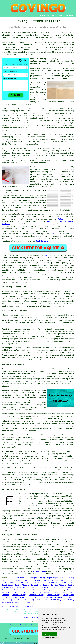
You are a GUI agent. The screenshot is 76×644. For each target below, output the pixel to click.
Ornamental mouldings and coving (49, 68)
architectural (41, 470)
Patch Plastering (53, 600)
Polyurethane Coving (43, 597)
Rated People (64, 219)
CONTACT (61, 16)
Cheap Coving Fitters (22, 597)
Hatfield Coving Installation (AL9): (19, 33)
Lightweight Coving (36, 578)
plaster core (36, 78)
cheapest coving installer (15, 195)
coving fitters (27, 275)
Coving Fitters (22, 585)
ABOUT (54, 16)
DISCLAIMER (69, 16)
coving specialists (36, 270)
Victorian (42, 102)
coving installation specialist (30, 148)
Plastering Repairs (11, 600)
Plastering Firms (33, 600)
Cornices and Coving (48, 588)
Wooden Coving (17, 583)
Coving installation (12, 255)
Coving (41, 33)
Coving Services (16, 578)
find (10, 540)
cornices (26, 163)
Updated (33, 625)
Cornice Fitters (58, 585)
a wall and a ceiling (62, 66)
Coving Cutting (66, 588)
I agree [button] (46, 634)
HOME (42, 16)
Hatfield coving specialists (32, 494)
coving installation (25, 291)
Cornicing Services (40, 580)
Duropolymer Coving (57, 583)
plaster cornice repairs (35, 511)
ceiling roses (43, 160)
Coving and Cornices (54, 590)
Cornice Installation (36, 583)
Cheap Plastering (22, 602)
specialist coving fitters (43, 172)
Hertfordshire (42, 523)
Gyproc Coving (29, 588)
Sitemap (3, 625)
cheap (27, 198)
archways (66, 421)
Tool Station (42, 241)
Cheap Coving (53, 595)
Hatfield (49, 255)
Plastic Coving (58, 580)
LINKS (48, 16)
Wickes (55, 234)
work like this (38, 179)
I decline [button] (53, 634)
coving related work (12, 523)
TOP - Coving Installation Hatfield (19, 606)
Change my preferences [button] (51, 638)
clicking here (40, 571)
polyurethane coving (55, 504)
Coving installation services (16, 559)
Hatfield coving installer (26, 139)
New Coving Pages (13, 625)
